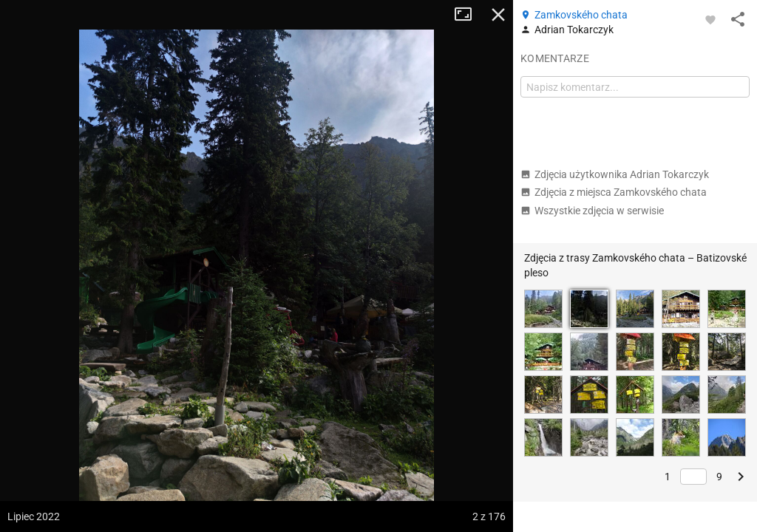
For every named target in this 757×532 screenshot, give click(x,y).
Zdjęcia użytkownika (615, 174)
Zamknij (498, 15)
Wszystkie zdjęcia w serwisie (592, 211)
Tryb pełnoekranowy (469, 15)
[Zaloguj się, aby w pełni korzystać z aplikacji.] (710, 19)
